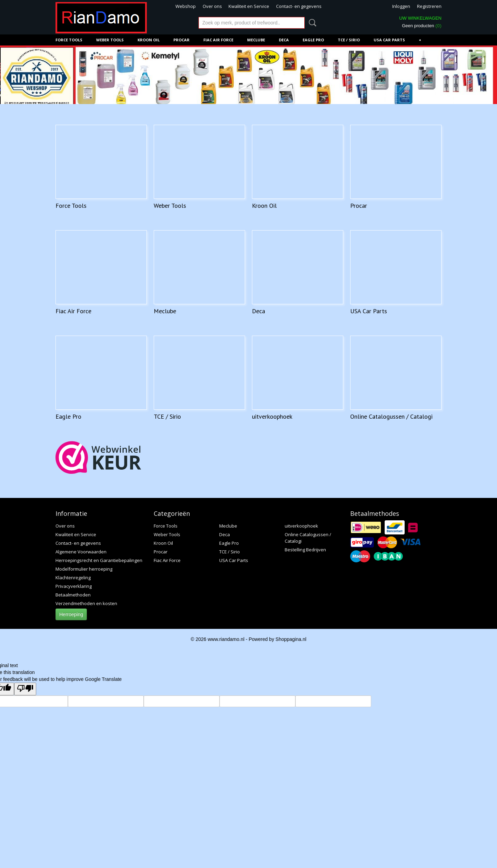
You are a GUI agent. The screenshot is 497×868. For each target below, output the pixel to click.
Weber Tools (110, 40)
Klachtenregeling (73, 578)
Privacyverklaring (74, 586)
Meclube (256, 40)
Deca (284, 40)
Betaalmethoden (73, 595)
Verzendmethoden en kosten (86, 603)
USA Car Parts (389, 40)
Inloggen (401, 6)
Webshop (186, 6)
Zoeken (311, 23)
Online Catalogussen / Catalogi (391, 416)
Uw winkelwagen (420, 18)
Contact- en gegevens (299, 6)
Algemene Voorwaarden (81, 552)
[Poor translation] (25, 689)
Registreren (429, 6)
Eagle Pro (313, 40)
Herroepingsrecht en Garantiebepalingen (99, 560)
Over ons (212, 6)
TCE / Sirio (349, 40)
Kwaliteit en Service (249, 6)
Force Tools (69, 40)
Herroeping (71, 614)
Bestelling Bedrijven (305, 550)
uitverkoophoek (272, 416)
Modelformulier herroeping (84, 569)
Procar (181, 40)
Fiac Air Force (218, 40)
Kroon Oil (149, 40)
